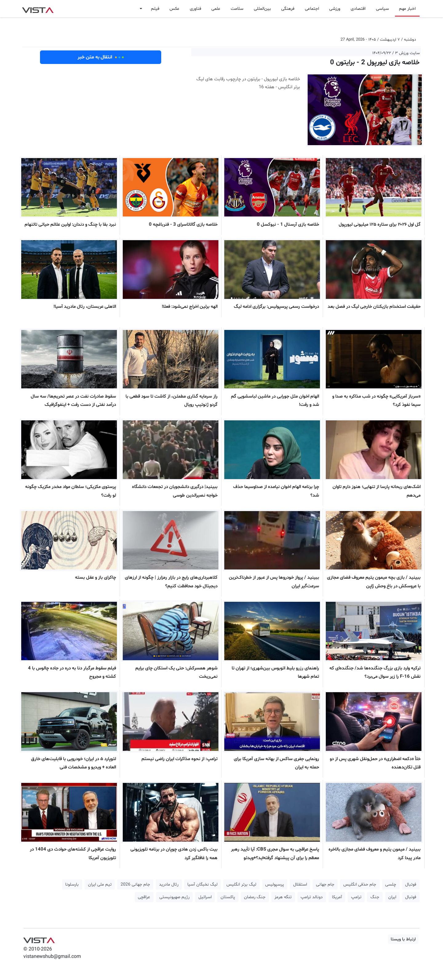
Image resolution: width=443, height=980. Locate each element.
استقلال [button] (300, 885)
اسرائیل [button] (205, 897)
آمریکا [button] (337, 897)
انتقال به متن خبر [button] (101, 57)
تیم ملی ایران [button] (100, 885)
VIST (38, 9)
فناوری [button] (196, 9)
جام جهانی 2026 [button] (135, 885)
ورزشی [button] (335, 9)
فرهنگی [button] (288, 9)
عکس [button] (174, 9)
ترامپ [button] (356, 897)
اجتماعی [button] (312, 9)
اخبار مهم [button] (407, 9)
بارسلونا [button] (72, 885)
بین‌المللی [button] (262, 9)
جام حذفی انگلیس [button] (360, 885)
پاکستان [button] (228, 897)
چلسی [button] (391, 885)
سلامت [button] (237, 9)
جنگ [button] (375, 897)
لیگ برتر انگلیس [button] (241, 885)
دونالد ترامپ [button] (312, 897)
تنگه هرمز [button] (283, 897)
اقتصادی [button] (358, 9)
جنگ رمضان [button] (255, 897)
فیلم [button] (155, 9)
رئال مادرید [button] (169, 885)
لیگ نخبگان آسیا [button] (202, 885)
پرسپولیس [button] (275, 885)
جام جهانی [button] (325, 885)
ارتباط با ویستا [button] (403, 939)
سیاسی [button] (382, 9)
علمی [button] (216, 9)
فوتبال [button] (411, 885)
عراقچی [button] (144, 897)
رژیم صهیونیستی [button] (174, 897)
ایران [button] (392, 897)
